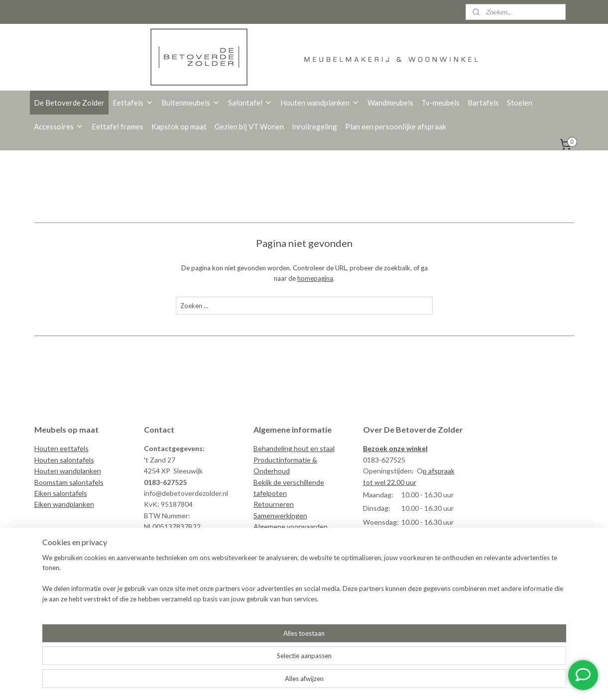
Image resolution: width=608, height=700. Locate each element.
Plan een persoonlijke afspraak (396, 126)
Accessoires (59, 126)
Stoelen (520, 103)
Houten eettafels (61, 448)
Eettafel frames (118, 126)
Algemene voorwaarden (291, 526)
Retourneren (274, 504)
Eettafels (133, 103)
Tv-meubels (440, 103)
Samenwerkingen (280, 516)
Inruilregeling (314, 126)
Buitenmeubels (191, 103)
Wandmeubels (390, 103)
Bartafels (483, 103)
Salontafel (250, 103)
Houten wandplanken (320, 103)
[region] (239, 668)
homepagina (315, 278)
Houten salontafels (64, 460)
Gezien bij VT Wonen (249, 126)
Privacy (265, 538)
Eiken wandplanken (64, 504)
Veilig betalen (275, 549)
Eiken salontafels (61, 493)
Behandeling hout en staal (294, 448)
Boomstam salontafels (69, 482)
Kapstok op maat (179, 126)
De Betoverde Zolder (69, 103)
